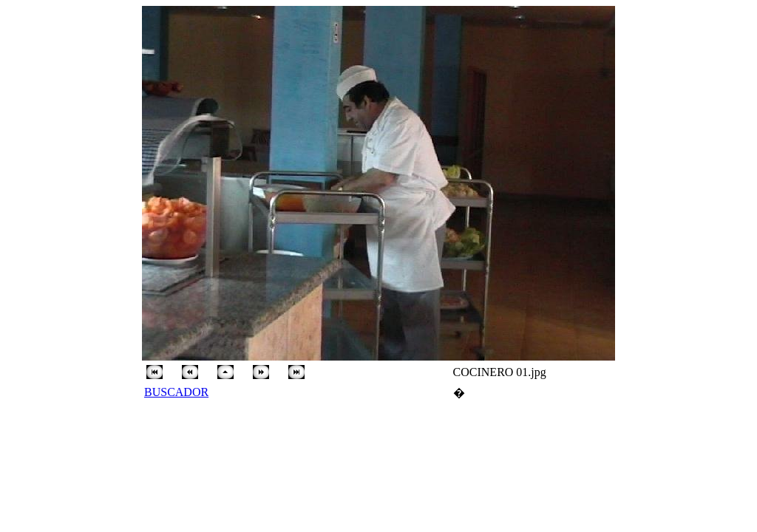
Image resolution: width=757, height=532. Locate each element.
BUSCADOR (176, 392)
